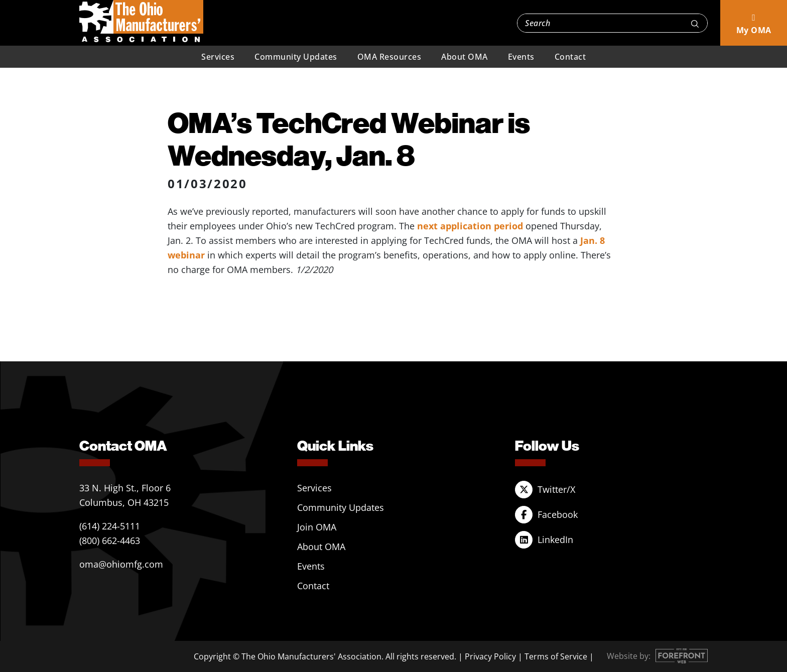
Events (521, 57)
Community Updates (296, 57)
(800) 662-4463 (110, 541)
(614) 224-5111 (110, 526)
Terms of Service (556, 656)
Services (218, 57)
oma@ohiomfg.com (121, 564)
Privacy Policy (490, 656)
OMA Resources (389, 57)
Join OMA (317, 527)
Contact (570, 57)
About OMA (465, 57)
